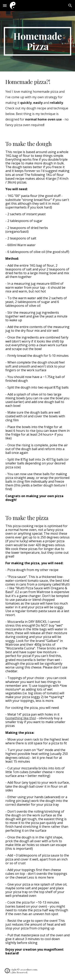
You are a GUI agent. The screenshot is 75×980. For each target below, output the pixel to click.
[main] (38, 41)
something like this (21, 718)
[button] (5, 5)
